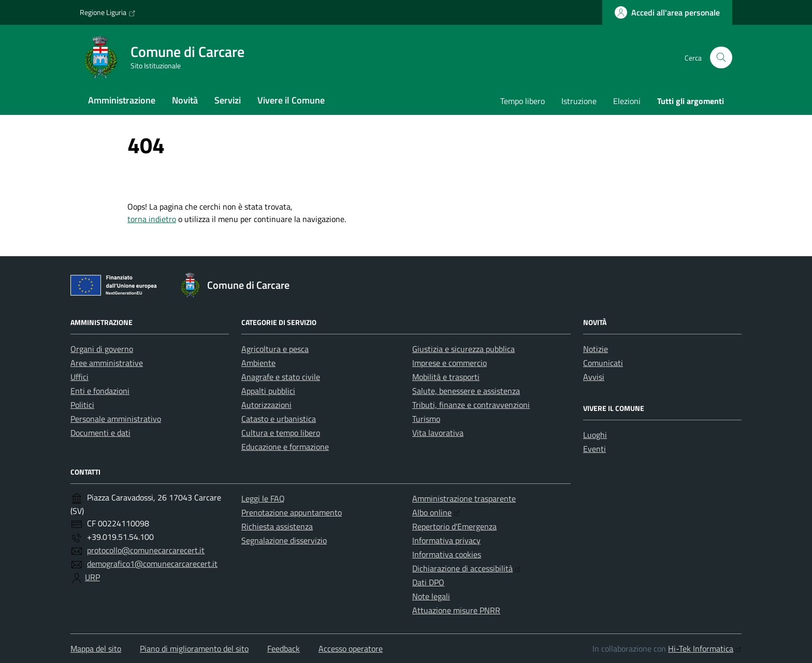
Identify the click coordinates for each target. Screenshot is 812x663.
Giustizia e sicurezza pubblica (463, 349)
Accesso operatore (351, 649)
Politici (82, 405)
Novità (185, 100)
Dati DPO (428, 582)
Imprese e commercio (450, 363)
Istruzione (579, 101)
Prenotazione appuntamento (292, 512)
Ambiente (258, 363)
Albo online (436, 512)
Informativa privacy (446, 540)
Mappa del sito (96, 649)
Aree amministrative (107, 363)
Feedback (284, 649)
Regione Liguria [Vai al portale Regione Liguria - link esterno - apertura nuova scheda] (108, 12)
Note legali (431, 596)
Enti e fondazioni (100, 391)
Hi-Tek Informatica (705, 649)
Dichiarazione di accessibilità (467, 568)
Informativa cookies (447, 554)
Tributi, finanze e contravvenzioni (471, 405)
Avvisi (594, 377)
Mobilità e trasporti (446, 377)
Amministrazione (122, 100)
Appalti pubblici (268, 391)
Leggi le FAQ (263, 498)
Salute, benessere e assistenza (466, 391)
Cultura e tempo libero (281, 433)
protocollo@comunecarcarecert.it (146, 550)
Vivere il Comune (291, 100)
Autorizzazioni (266, 405)
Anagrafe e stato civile (281, 377)
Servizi (228, 100)
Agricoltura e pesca (275, 349)
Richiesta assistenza (277, 526)
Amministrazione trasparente (464, 498)
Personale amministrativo (116, 419)
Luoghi (595, 435)
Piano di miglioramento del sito (194, 649)
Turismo (426, 419)
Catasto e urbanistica (279, 419)
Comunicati (603, 363)
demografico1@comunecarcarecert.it (152, 564)
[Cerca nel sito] (721, 58)
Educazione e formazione (285, 447)
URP (92, 577)
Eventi (594, 449)
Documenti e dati (100, 433)
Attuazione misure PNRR (456, 610)
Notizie (596, 349)
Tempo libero (523, 101)
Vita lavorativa (438, 433)
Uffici (79, 377)
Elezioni (627, 101)
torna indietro (152, 219)
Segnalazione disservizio (284, 540)
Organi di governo (102, 349)
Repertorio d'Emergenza (454, 526)
